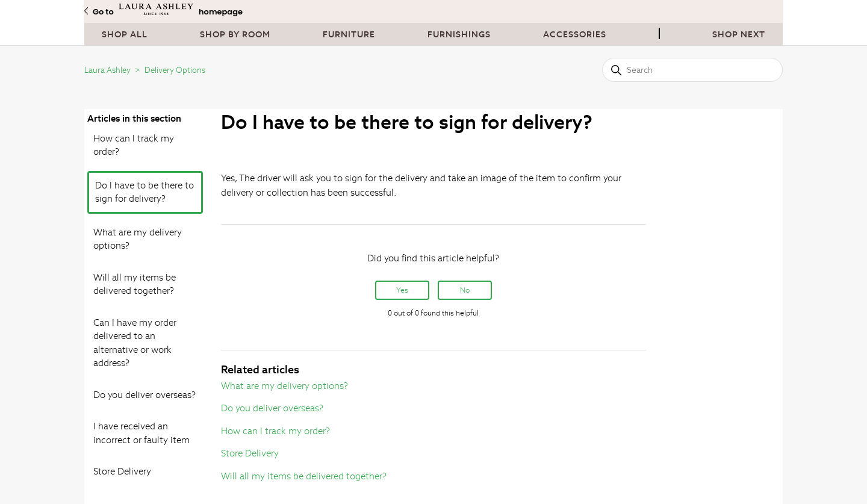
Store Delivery (122, 471)
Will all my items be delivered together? (135, 284)
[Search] (692, 70)
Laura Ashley (107, 70)
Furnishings (459, 34)
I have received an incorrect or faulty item (141, 433)
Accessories (575, 34)
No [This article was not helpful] (465, 290)
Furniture (349, 34)
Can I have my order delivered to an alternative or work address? (135, 343)
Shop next (739, 34)
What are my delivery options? (138, 239)
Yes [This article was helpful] (402, 290)
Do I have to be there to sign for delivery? (144, 192)
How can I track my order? (134, 145)
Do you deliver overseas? (144, 395)
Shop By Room (235, 34)
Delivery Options (175, 70)
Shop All (125, 34)
